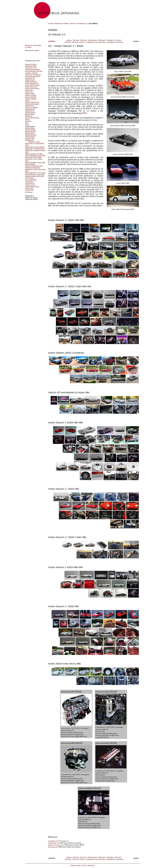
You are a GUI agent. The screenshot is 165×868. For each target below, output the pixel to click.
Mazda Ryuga (30, 128)
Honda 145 (29, 188)
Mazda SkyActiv (31, 132)
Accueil (51, 23)
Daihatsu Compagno (32, 104)
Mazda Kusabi (30, 80)
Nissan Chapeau (31, 99)
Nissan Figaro (30, 94)
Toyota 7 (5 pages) (32, 107)
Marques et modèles (62, 23)
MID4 (85, 113)
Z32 (118, 40)
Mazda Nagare (30, 126)
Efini (27, 123)
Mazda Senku (30, 114)
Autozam (28, 121)
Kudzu (27, 101)
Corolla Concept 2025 (33, 76)
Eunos (27, 120)
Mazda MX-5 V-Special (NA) (35, 149)
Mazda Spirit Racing (32, 118)
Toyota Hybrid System (33, 70)
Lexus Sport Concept (32, 85)
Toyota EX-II (29, 181)
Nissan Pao (29, 92)
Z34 (75, 42)
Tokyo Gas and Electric (33, 75)
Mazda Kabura (30, 164)
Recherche (91, 865)
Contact (84, 865)
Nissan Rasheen (31, 97)
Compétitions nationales (115, 42)
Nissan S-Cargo (31, 95)
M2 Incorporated (31, 180)
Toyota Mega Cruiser (32, 187)
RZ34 (82, 42)
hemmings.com (53, 847)
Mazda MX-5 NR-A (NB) (33, 157)
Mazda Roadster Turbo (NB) (35, 175)
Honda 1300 (29, 190)
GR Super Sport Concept (34, 71)
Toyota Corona (30, 185)
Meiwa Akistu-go (31, 82)
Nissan (73, 23)
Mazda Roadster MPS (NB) (34, 176)
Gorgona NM (30, 138)
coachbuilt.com (53, 841)
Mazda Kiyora (30, 133)
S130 (102, 40)
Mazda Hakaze (30, 130)
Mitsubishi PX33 (31, 66)
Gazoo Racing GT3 (32, 83)
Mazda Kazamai (31, 135)
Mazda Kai (29, 116)
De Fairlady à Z (82, 23)
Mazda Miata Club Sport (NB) (35, 156)
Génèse (69, 40)
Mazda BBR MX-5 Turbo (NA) (35, 173)
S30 (76, 40)
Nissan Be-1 (29, 90)
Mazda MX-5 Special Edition (35, 147)
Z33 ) (68, 42)
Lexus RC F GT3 (31, 68)
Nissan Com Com (31, 87)
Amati (27, 125)
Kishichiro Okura (31, 64)
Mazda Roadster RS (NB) (34, 154)
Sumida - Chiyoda (31, 73)
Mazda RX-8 (29, 106)
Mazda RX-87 (30, 111)
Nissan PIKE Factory (32, 89)
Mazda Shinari (30, 137)
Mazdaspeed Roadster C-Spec (33, 141)
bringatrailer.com (54, 843)
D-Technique (30, 178)
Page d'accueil (75, 865)
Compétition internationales (96, 42)
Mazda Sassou (30, 113)
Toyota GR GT (30, 78)
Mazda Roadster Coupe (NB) (35, 163)
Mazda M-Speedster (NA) (34, 166)
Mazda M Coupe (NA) (33, 168)
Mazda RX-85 (30, 109)
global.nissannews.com (56, 845)
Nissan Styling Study (32, 102)
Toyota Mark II (30, 183)
